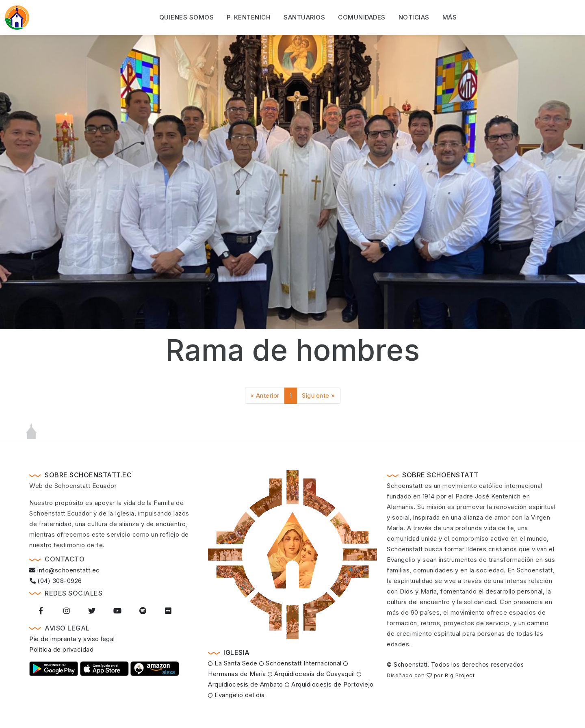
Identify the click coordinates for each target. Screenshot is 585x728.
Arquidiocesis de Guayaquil (311, 674)
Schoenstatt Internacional (300, 663)
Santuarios (304, 17)
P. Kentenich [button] (249, 17)
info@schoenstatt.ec (65, 570)
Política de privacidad (61, 649)
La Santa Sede (233, 663)
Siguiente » (318, 395)
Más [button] (450, 17)
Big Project (460, 675)
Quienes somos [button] (187, 17)
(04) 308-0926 (56, 581)
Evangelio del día (236, 695)
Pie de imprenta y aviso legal (72, 639)
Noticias (414, 17)
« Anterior (265, 395)
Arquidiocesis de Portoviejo (329, 684)
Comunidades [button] (362, 17)
